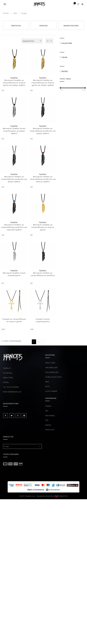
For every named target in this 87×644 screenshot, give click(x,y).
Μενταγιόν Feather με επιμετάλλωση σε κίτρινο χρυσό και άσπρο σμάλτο (43, 83)
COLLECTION (67, 43)
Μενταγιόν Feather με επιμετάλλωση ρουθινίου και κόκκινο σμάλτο (43, 179)
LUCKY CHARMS (51, 391)
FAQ (47, 420)
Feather (14, 78)
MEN (47, 382)
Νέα (47, 411)
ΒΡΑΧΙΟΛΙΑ (43, 26)
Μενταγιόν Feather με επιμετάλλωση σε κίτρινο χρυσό (43, 227)
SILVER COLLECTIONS (53, 377)
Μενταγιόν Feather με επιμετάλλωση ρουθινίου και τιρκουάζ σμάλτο (14, 227)
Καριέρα (48, 425)
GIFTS (47, 386)
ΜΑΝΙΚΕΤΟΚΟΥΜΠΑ (71, 26)
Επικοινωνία (50, 430)
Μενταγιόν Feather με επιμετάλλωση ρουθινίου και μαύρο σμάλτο (43, 131)
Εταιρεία (48, 406)
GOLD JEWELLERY (52, 372)
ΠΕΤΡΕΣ (65, 71)
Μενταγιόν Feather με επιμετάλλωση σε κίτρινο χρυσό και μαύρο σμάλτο (14, 83)
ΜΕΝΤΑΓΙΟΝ (16, 26)
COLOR (64, 57)
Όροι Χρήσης (50, 415)
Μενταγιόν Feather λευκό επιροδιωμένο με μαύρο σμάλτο (14, 131)
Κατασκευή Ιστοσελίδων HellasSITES (52, 496)
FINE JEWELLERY (51, 368)
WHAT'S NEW (50, 363)
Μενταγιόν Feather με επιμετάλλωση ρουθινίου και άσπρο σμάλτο (14, 179)
